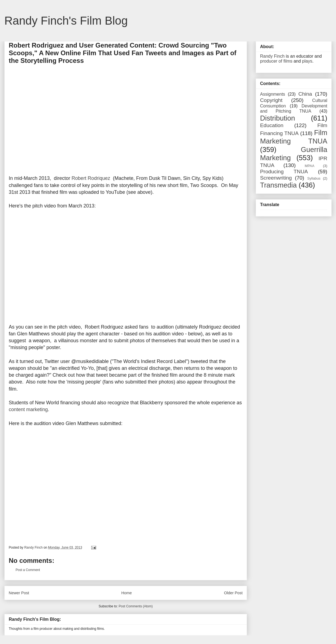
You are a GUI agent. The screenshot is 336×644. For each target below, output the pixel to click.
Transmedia (278, 185)
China (305, 94)
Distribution (278, 118)
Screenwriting (276, 178)
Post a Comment (28, 570)
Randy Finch (272, 56)
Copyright (271, 100)
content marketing (28, 409)
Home (126, 593)
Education (272, 125)
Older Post (233, 593)
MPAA (310, 166)
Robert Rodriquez (91, 178)
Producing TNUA (284, 172)
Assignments (273, 94)
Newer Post (19, 593)
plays (307, 61)
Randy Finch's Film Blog (66, 21)
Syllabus (314, 178)
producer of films (276, 61)
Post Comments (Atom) (136, 606)
